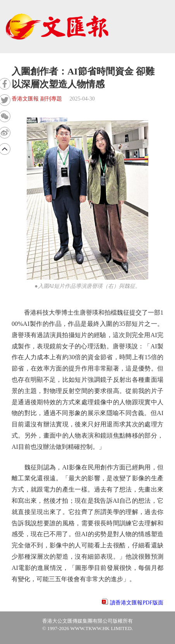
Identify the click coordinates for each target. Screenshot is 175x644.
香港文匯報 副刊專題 (37, 99)
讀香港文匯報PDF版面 (137, 603)
